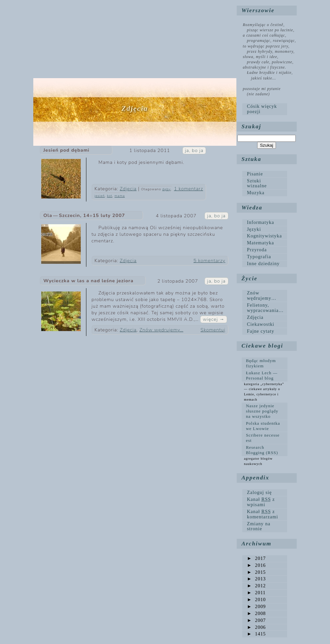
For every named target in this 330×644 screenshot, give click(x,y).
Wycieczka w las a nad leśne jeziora (89, 281)
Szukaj (252, 126)
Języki (254, 229)
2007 (256, 620)
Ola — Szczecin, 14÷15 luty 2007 (84, 215)
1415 (256, 634)
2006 (256, 627)
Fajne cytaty (261, 331)
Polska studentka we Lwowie (263, 426)
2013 (256, 579)
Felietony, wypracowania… (265, 308)
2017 (256, 558)
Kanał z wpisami (261, 502)
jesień (100, 196)
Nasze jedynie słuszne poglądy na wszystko (262, 411)
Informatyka (260, 222)
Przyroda (257, 250)
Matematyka (260, 243)
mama (120, 196)
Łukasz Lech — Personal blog (262, 375)
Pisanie (255, 174)
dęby (166, 189)
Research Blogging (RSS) (262, 450)
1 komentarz (189, 189)
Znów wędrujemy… (161, 330)
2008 (256, 613)
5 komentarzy (210, 261)
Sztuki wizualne (257, 183)
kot (109, 196)
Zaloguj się (259, 492)
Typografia (259, 257)
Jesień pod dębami (67, 150)
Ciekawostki (261, 324)
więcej (214, 319)
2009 (256, 606)
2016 (256, 565)
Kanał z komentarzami (263, 514)
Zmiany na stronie (259, 526)
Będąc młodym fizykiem (261, 363)
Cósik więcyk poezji (262, 109)
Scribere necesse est (263, 438)
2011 (256, 593)
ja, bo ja (194, 150)
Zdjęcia (128, 189)
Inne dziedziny (263, 263)
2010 (256, 599)
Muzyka (256, 193)
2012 (256, 586)
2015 (256, 572)
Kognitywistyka (264, 236)
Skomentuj (213, 330)
